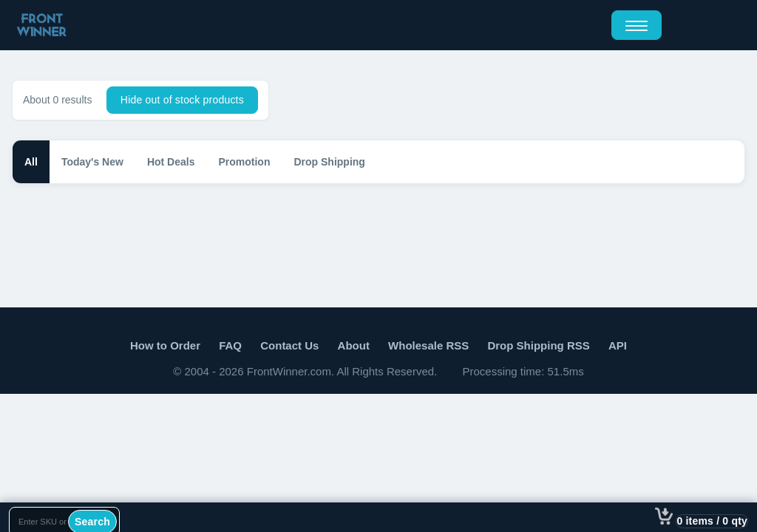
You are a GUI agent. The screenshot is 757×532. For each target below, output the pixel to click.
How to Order (165, 345)
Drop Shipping (329, 162)
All (31, 162)
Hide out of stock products (182, 100)
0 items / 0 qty (712, 521)
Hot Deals (171, 162)
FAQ (230, 345)
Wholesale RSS (428, 345)
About (354, 345)
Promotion (244, 162)
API (618, 345)
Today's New (92, 162)
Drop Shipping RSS (538, 345)
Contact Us (289, 345)
